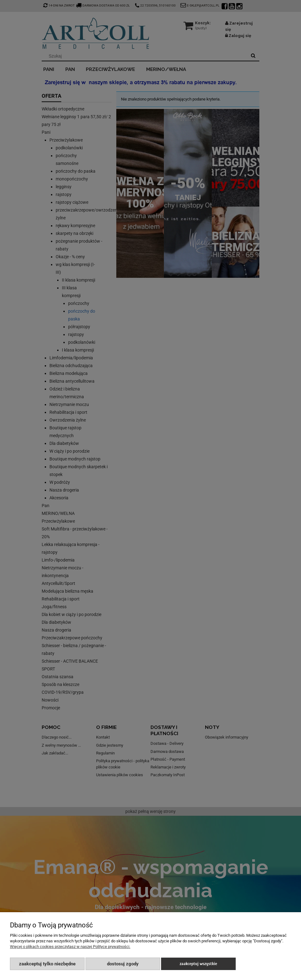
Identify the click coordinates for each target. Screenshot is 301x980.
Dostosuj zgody (123, 964)
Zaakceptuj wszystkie (199, 964)
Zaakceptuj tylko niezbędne (47, 964)
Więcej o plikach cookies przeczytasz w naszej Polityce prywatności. (70, 947)
